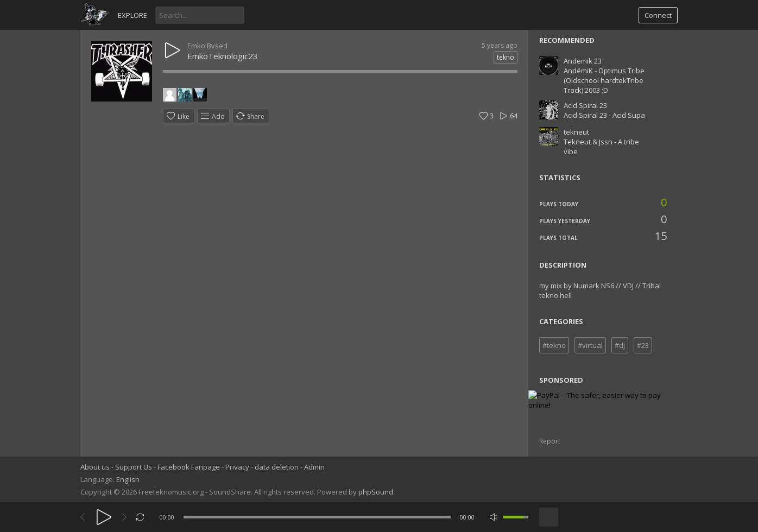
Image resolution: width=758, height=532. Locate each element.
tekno (506, 57)
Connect (658, 15)
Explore (132, 15)
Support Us (134, 467)
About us (95, 467)
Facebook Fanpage (189, 467)
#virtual (590, 345)
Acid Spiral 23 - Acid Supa (604, 115)
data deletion (277, 467)
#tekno (554, 345)
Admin (314, 467)
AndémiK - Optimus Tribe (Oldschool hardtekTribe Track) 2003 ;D (604, 80)
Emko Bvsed (207, 46)
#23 (643, 345)
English (128, 479)
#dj (620, 345)
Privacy (237, 467)
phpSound (376, 492)
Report (550, 441)
